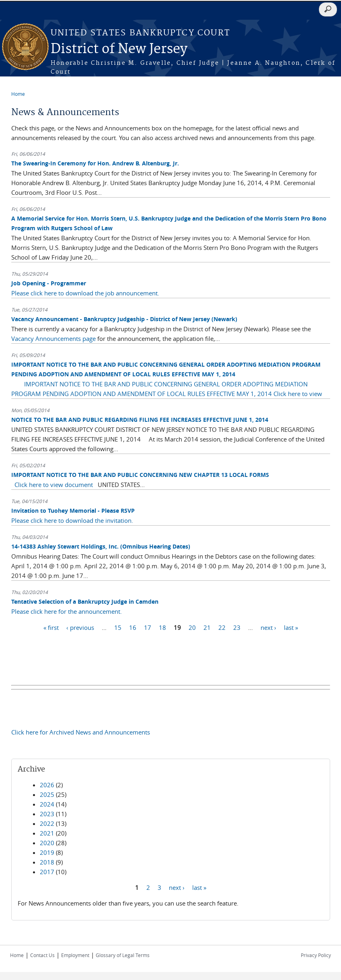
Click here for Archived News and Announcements (81, 732)
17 (148, 627)
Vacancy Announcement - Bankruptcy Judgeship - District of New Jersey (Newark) (124, 319)
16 (133, 627)
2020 (47, 843)
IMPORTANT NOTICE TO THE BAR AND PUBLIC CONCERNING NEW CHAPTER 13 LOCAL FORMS (140, 475)
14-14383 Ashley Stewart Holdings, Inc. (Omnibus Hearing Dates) (101, 546)
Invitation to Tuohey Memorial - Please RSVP (73, 511)
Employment (75, 955)
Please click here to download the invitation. (72, 520)
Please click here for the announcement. (67, 611)
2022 (47, 823)
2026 (47, 785)
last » (291, 627)
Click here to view (298, 394)
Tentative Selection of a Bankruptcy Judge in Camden (85, 601)
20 (192, 627)
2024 (47, 804)
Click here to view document (54, 485)
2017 (47, 872)
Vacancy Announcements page (54, 338)
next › (268, 627)
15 (118, 627)
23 (237, 627)
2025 (47, 794)
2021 (47, 833)
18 (162, 627)
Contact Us (42, 955)
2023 (47, 814)
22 (222, 627)
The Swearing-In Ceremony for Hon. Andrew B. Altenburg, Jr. (95, 163)
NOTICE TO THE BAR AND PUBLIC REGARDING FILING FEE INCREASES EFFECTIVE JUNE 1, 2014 (140, 420)
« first (51, 627)
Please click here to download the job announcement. (85, 293)
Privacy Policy (316, 955)
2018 (47, 862)
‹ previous (80, 627)
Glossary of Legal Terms (123, 955)
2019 (47, 852)
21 (207, 627)
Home (18, 94)
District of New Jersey (119, 49)
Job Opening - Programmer (49, 283)
